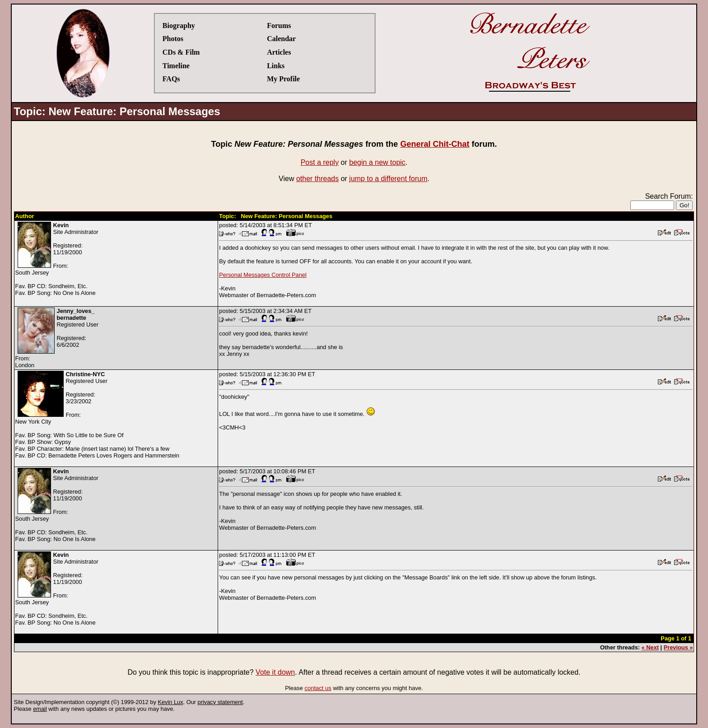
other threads (317, 179)
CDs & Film (181, 52)
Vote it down (275, 672)
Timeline (176, 66)
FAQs (171, 79)
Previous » (678, 647)
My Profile (283, 79)
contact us (318, 688)
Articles (279, 52)
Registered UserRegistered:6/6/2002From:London (57, 338)
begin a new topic (377, 162)
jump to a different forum (388, 179)
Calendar (281, 39)
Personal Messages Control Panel (263, 275)
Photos (173, 39)
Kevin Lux (170, 702)
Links (276, 66)
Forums (279, 26)
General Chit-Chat (435, 144)
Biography (179, 26)
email (40, 709)
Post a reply (320, 162)
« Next (650, 647)
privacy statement (220, 702)
